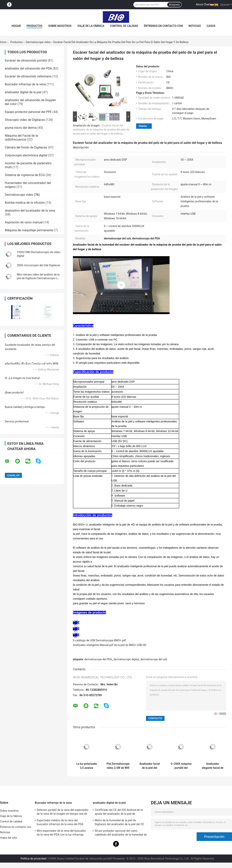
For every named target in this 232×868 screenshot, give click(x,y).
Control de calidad (124, 26)
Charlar (143, 126)
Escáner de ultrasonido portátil (26, 61)
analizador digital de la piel (23, 92)
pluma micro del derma (21, 128)
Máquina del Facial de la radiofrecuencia (21, 138)
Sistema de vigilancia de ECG (25, 175)
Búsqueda (174, 5)
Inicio (3, 42)
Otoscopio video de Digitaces (25, 120)
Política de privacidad (33, 859)
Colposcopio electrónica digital (26, 155)
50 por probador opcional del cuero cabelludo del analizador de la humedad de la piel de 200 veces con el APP (121, 833)
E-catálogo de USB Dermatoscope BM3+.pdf (99, 640)
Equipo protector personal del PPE (28, 112)
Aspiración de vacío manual (24, 222)
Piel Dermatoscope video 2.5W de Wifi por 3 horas (118, 766)
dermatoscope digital (126, 659)
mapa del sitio (9, 838)
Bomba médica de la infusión (25, 203)
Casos (211, 26)
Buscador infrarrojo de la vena (25, 84)
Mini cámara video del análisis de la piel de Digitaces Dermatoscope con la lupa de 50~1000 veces (38, 278)
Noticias (195, 26)
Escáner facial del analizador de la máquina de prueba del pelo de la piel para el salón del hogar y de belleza (101, 130)
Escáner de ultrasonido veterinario (28, 76)
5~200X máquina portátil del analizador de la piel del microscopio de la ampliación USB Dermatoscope (181, 766)
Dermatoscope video (38, 42)
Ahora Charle (204, 4)
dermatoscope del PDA (98, 659)
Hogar (16, 26)
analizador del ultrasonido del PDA (28, 68)
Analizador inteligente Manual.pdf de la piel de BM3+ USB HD (110, 645)
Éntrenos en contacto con (163, 26)
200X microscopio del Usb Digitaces (39, 265)
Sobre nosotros (60, 26)
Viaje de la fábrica (91, 26)
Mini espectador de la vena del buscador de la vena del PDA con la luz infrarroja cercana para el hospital (61, 833)
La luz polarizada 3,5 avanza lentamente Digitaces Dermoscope (87, 766)
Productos (34, 26)
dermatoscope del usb (154, 659)
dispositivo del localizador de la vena (30, 211)
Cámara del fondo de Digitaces (26, 147)
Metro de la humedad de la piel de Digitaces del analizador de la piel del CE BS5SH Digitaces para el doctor (119, 823)
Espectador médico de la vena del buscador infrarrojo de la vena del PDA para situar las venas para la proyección (61, 823)
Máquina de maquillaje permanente (29, 230)
